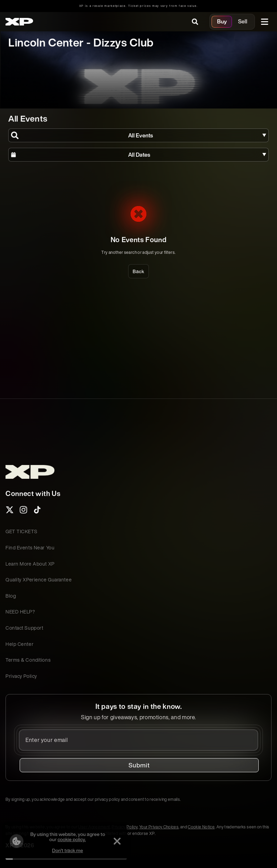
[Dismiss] (117, 841)
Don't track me (68, 850)
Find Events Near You (30, 547)
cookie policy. (72, 839)
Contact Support (24, 628)
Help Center (19, 644)
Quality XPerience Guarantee (39, 580)
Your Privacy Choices (159, 827)
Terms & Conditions (28, 660)
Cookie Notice (201, 827)
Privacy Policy (21, 676)
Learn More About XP (30, 564)
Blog (11, 596)
